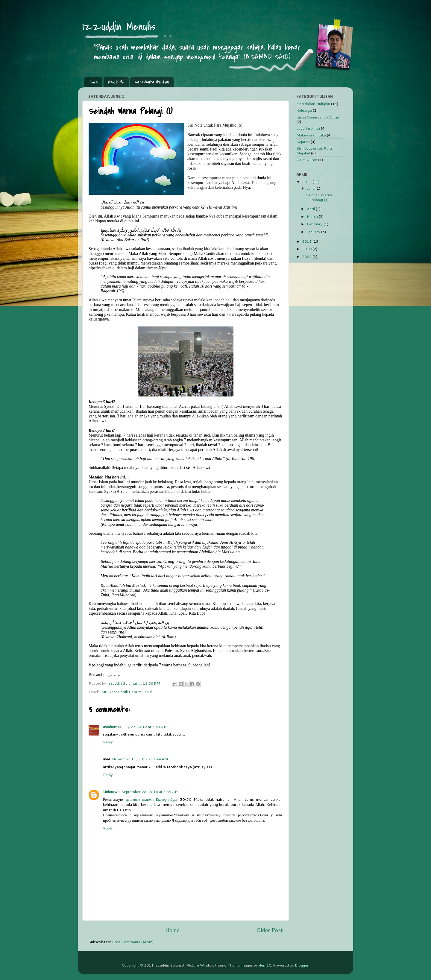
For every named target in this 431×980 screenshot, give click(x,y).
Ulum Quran (307, 159)
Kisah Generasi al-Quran (318, 117)
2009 (307, 256)
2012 (307, 182)
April (311, 209)
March (313, 216)
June (311, 188)
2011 (307, 241)
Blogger (302, 965)
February (315, 224)
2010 (307, 249)
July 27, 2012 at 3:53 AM (145, 727)
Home (94, 82)
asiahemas (112, 727)
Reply (108, 742)
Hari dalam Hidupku (313, 104)
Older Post (270, 930)
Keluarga (304, 110)
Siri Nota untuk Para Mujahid (127, 692)
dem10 (265, 965)
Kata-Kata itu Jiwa (152, 82)
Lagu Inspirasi (308, 128)
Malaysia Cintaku (311, 135)
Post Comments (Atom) (133, 942)
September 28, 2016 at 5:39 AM (150, 791)
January (314, 232)
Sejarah (303, 142)
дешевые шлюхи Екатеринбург (152, 799)
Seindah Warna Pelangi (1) (319, 197)
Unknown (111, 791)
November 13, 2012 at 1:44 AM (140, 759)
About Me (116, 82)
